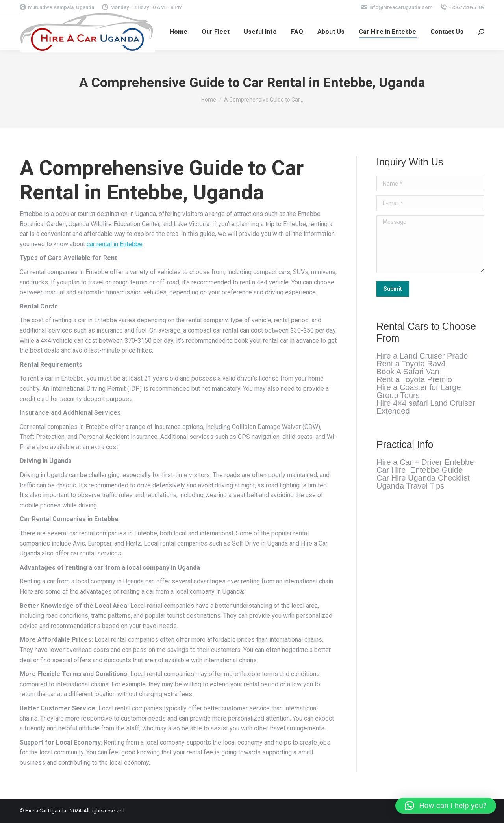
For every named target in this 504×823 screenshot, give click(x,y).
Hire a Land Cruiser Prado (422, 356)
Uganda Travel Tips (410, 486)
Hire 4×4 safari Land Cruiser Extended (426, 407)
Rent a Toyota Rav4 (411, 364)
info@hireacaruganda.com (397, 7)
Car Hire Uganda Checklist (423, 478)
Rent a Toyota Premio (414, 379)
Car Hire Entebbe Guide (420, 470)
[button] (446, 806)
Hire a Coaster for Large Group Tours (419, 391)
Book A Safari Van (408, 372)
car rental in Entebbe (115, 244)
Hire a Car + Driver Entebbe (425, 462)
